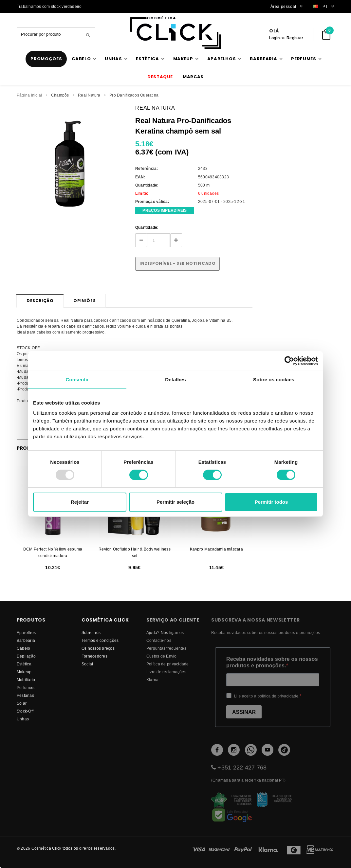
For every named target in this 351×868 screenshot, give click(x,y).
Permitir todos (271, 502)
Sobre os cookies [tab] (274, 380)
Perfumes (26, 687)
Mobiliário (26, 680)
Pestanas (25, 695)
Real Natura (89, 95)
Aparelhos (26, 633)
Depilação (26, 656)
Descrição (40, 301)
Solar (22, 703)
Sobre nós (91, 633)
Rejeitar (80, 502)
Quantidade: (147, 227)
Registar (295, 38)
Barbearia (26, 640)
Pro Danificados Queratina (134, 95)
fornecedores (94, 656)
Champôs (60, 95)
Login (274, 38)
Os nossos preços (98, 648)
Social (87, 664)
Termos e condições (100, 640)
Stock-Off (25, 711)
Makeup (24, 672)
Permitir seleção (175, 502)
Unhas (23, 719)
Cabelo (23, 648)
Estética (24, 664)
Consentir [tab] (77, 380)
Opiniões (84, 301)
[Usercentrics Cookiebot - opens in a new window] (289, 361)
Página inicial (29, 95)
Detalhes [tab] (175, 380)
